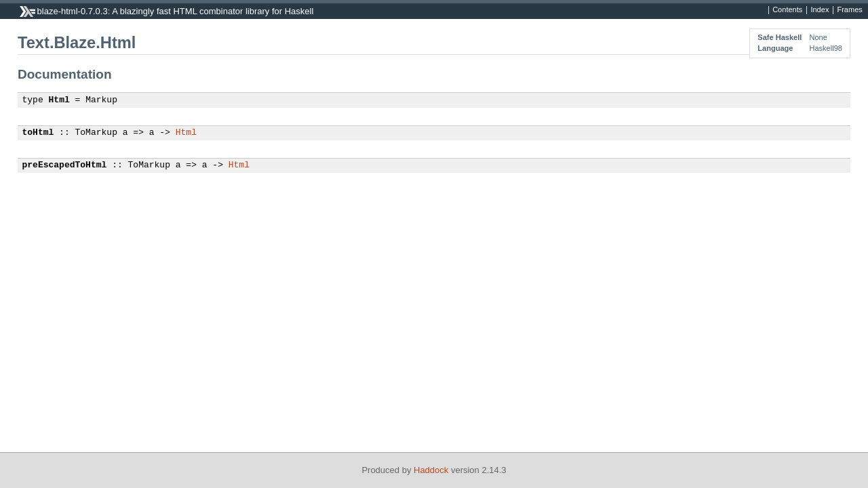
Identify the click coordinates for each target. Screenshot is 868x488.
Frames (849, 10)
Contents (787, 10)
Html (59, 100)
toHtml (38, 133)
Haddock (431, 470)
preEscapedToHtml (65, 165)
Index (820, 10)
